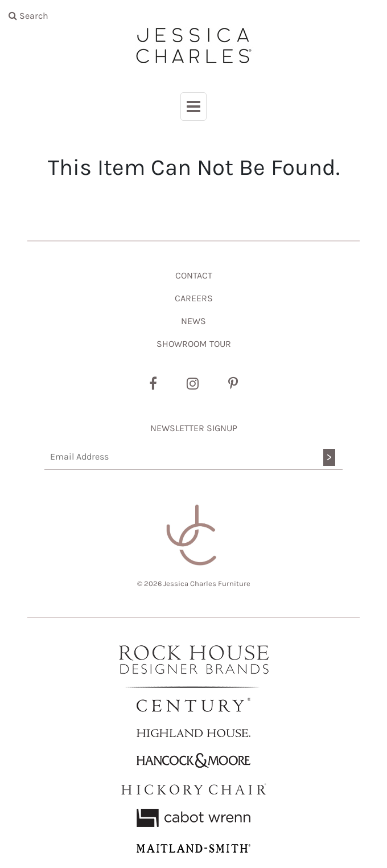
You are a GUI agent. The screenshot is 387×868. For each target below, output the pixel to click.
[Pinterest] (233, 384)
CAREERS (194, 298)
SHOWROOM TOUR (194, 344)
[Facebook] (153, 384)
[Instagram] (193, 384)
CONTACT (194, 275)
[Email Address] (193, 457)
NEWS (193, 321)
